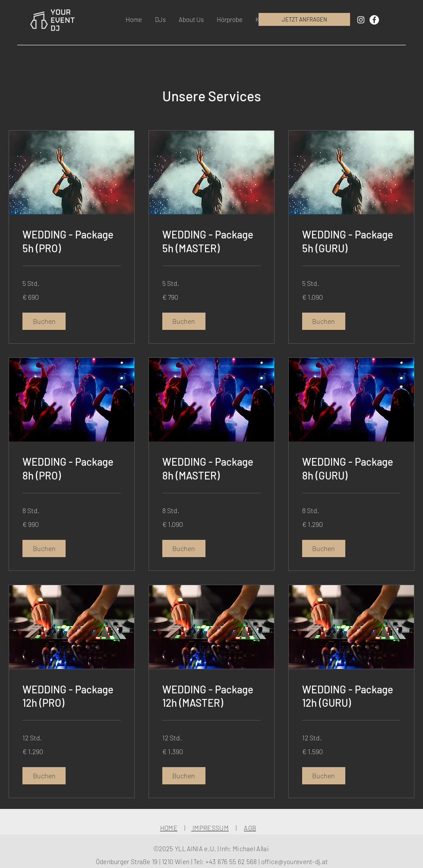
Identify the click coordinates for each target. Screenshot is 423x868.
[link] (72, 241)
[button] (160, 19)
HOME (169, 828)
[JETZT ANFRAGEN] (304, 19)
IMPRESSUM (210, 828)
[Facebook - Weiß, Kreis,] (374, 20)
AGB (250, 828)
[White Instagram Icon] (361, 20)
